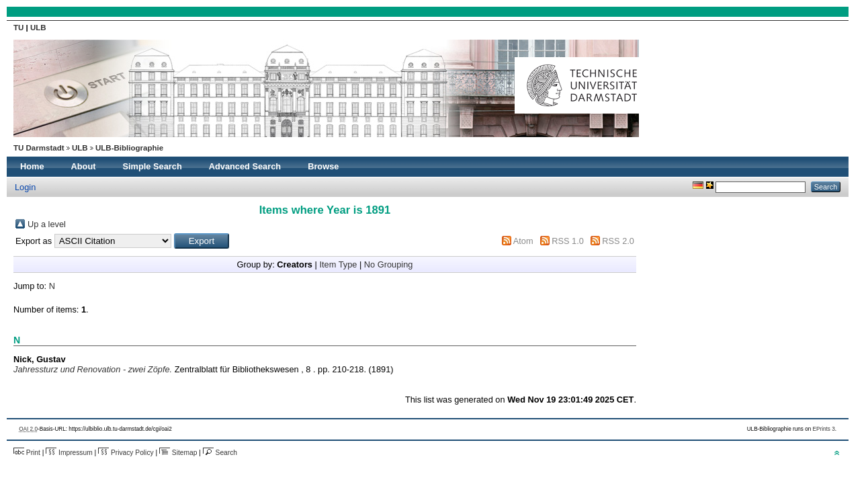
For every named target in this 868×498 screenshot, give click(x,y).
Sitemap (178, 453)
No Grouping (389, 264)
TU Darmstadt (39, 148)
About (84, 166)
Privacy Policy (126, 453)
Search (220, 453)
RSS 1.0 (568, 241)
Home (32, 166)
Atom (523, 241)
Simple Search (153, 166)
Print (27, 453)
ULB (38, 28)
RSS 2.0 (618, 241)
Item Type (338, 264)
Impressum (69, 453)
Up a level (47, 224)
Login (25, 187)
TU (20, 28)
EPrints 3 (824, 429)
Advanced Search (245, 166)
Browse (323, 166)
